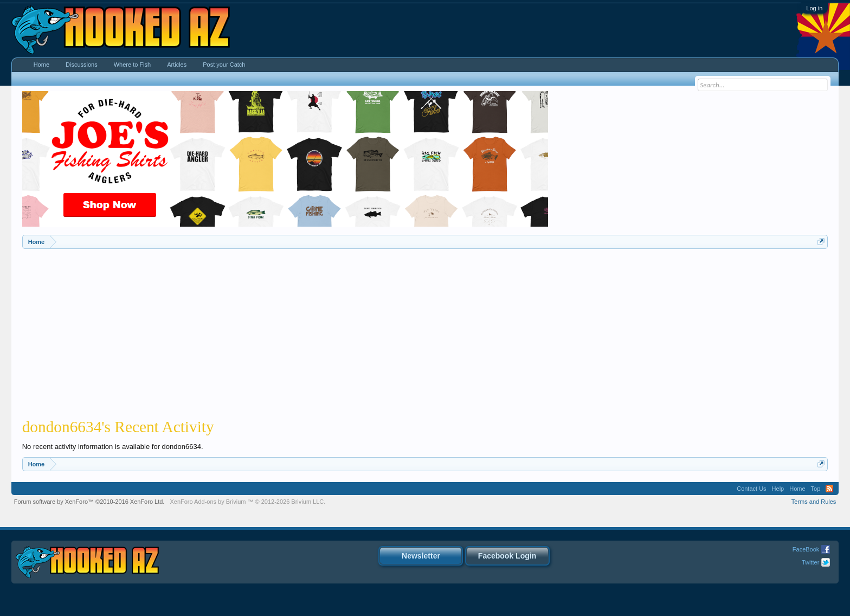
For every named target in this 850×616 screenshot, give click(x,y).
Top (816, 489)
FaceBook (806, 549)
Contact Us (751, 489)
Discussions (82, 65)
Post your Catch (224, 65)
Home (41, 65)
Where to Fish (132, 65)
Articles (177, 65)
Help (778, 489)
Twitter (810, 562)
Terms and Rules (814, 502)
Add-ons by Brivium (247, 502)
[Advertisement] (425, 330)
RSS (829, 489)
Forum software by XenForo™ (89, 502)
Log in (814, 8)
